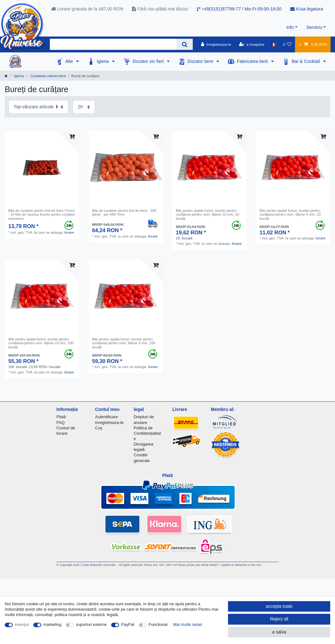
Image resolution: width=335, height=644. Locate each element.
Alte (70, 61)
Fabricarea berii (253, 61)
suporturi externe (91, 624)
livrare (69, 232)
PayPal (128, 624)
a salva (279, 632)
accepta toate (279, 606)
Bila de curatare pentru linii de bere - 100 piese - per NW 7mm (124, 212)
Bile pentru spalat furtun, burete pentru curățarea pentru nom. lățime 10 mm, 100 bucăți (41, 343)
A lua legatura (307, 9)
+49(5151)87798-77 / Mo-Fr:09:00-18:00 (239, 9)
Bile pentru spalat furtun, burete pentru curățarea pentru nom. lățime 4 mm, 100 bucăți (124, 343)
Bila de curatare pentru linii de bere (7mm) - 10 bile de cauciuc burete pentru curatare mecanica (42, 215)
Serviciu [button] (314, 27)
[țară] (274, 44)
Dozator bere (201, 61)
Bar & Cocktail (306, 61)
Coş (99, 428)
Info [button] (290, 27)
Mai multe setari (188, 624)
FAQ (61, 423)
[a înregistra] (252, 44)
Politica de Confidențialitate (147, 433)
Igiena (103, 61)
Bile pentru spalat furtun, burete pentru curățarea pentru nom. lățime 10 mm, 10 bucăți (208, 215)
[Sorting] (38, 107)
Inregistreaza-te (109, 423)
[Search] (185, 44)
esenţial (22, 624)
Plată (61, 417)
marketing (53, 624)
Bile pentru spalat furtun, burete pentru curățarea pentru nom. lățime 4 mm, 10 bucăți (290, 215)
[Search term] (113, 44)
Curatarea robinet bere (48, 76)
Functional (158, 624)
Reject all (279, 619)
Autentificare (106, 417)
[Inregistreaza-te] (216, 44)
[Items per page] (84, 107)
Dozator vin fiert (149, 61)
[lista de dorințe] (287, 44)
